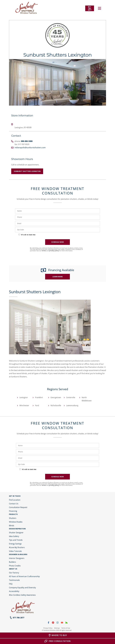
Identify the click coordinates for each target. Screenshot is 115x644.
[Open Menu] (100, 8)
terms (44, 251)
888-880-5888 (27, 141)
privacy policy (54, 251)
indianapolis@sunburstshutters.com (30, 148)
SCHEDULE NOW (58, 242)
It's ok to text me (28, 235)
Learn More (58, 277)
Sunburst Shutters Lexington (27, 171)
